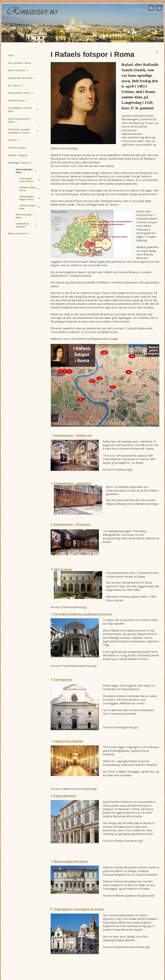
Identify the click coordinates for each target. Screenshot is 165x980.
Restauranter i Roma (22, 93)
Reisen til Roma (19, 70)
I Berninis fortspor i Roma (30, 189)
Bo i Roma (16, 85)
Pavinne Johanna (17, 148)
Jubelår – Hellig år (18, 155)
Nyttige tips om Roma (23, 78)
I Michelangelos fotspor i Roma (30, 198)
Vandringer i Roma (21, 163)
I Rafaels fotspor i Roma (30, 207)
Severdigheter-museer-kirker (24, 110)
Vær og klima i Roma (19, 63)
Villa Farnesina (63, 569)
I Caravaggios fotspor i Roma (30, 180)
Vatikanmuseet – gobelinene (73, 483)
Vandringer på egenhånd (27, 225)
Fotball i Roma (19, 101)
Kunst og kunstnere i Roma (24, 120)
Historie (15, 140)
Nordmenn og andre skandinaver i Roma (24, 131)
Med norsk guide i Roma (27, 216)
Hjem (11, 55)
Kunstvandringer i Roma (27, 171)
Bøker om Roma (20, 234)
